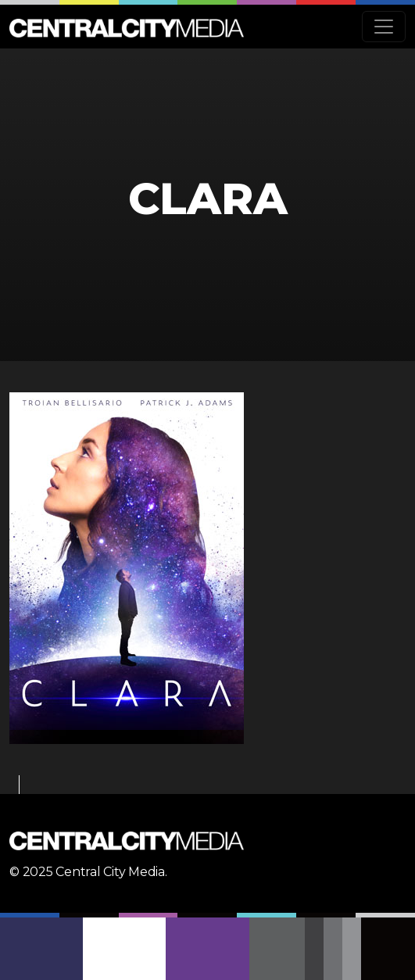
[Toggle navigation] (384, 27)
